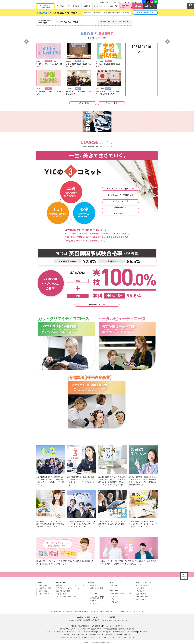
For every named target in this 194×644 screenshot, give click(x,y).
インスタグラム (121, 214)
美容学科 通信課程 (63, 591)
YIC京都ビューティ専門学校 (111, 637)
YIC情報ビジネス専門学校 (79, 626)
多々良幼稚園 (143, 632)
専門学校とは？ (56, 611)
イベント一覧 (111, 103)
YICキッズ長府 (102, 632)
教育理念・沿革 (45, 588)
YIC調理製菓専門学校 (110, 629)
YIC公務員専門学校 (96, 626)
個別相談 (93, 601)
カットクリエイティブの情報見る (121, 189)
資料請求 (138, 6)
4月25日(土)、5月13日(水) (64, 13)
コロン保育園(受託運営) (116, 632)
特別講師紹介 (121, 207)
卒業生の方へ (141, 600)
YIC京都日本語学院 (128, 637)
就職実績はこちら (97, 305)
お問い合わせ (150, 6)
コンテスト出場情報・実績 (66, 597)
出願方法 (115, 596)
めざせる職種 (61, 594)
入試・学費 (114, 6)
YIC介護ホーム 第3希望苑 (122, 635)
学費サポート (116, 602)
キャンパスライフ (100, 6)
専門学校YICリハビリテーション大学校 (73, 629)
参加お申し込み (96, 604)
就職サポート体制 (96, 588)
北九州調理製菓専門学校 (126, 629)
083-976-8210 (108, 620)
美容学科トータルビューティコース (69, 588)
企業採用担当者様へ (144, 597)
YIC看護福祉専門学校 (94, 629)
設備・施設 (44, 591)
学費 (113, 599)
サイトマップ (139, 611)
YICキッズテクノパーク (72, 632)
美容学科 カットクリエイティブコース (70, 585)
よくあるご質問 (68, 611)
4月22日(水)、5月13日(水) (67, 22)
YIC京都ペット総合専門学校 (91, 637)
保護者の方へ (141, 591)
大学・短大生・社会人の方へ (147, 588)
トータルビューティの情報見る (120, 195)
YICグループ (51, 632)
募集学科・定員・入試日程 (121, 593)
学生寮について (117, 585)
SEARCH (191, 6)
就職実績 (87, 6)
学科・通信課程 (74, 6)
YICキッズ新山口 (131, 632)
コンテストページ (120, 201)
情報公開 (78, 611)
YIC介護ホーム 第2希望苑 (104, 635)
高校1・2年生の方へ (144, 582)
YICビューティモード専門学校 (113, 626)
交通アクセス (44, 594)
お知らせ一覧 (83, 103)
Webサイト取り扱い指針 (108, 611)
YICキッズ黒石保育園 (89, 632)
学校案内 (60, 6)
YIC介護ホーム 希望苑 (87, 635)
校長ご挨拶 (44, 585)
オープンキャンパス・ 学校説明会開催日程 (98, 597)
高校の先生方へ (142, 594)
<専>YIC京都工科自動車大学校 (70, 637)
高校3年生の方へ (143, 585)
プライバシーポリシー (125, 611)
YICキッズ (60, 632)
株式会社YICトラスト (71, 635)
